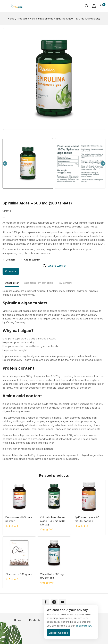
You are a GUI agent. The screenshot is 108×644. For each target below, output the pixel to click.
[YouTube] (63, 602)
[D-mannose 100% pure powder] (19, 496)
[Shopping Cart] (102, 6)
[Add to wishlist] (31, 260)
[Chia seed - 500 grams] (19, 553)
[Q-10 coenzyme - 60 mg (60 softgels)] (89, 496)
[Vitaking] (16, 6)
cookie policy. (84, 626)
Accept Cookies (59, 633)
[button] (28, 163)
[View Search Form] (85, 6)
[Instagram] (54, 602)
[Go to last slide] (5, 163)
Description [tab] (12, 283)
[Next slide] (103, 163)
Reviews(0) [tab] (65, 283)
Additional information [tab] (39, 283)
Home (18, 620)
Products (35, 620)
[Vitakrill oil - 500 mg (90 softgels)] (54, 553)
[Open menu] (5, 6)
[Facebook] (46, 602)
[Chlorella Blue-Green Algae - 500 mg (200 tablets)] (54, 496)
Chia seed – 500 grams (19, 574)
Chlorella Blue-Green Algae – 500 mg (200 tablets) (52, 521)
